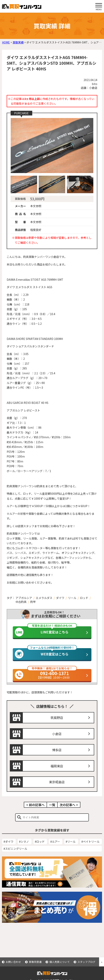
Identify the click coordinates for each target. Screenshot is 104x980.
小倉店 (57, 740)
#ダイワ (8, 847)
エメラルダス (44, 598)
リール (72, 598)
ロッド (84, 598)
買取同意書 (35, 962)
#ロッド (40, 847)
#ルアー (55, 847)
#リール (71, 847)
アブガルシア (24, 598)
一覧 (52, 811)
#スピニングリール (15, 855)
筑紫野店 (57, 723)
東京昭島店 (57, 788)
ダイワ (60, 598)
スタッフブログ (86, 962)
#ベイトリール (90, 847)
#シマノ (24, 847)
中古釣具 (21, 602)
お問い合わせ (13, 962)
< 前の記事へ (35, 811)
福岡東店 (57, 772)
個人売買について (60, 962)
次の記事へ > (69, 811)
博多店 (57, 756)
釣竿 (33, 602)
